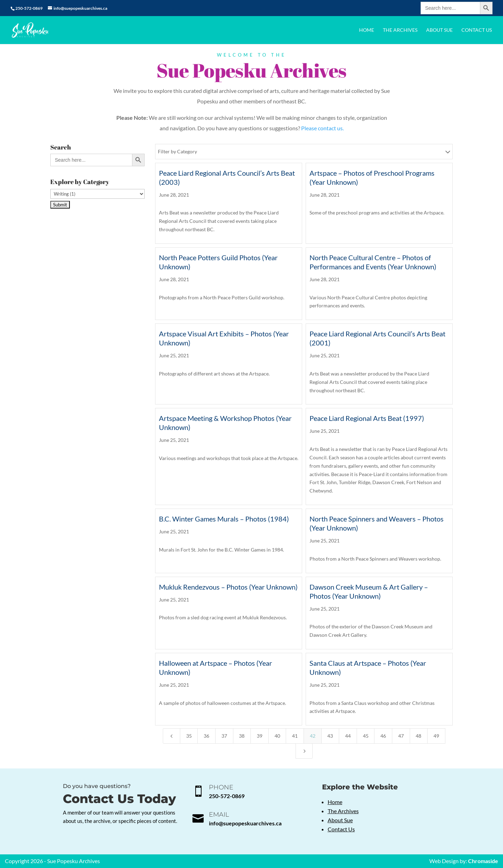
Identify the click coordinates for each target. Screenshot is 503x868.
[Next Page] (304, 751)
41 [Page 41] (295, 736)
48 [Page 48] (418, 736)
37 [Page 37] (224, 736)
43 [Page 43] (330, 736)
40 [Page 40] (277, 736)
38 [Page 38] (242, 736)
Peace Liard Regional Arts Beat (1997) (367, 418)
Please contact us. (322, 128)
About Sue (439, 30)
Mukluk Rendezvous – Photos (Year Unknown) (228, 587)
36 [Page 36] (206, 736)
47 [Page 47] (401, 736)
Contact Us (477, 30)
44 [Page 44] (348, 736)
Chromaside (483, 861)
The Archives (400, 30)
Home (367, 30)
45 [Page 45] (366, 736)
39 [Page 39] (260, 736)
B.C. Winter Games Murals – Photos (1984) (224, 519)
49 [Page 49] (436, 736)
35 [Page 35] (189, 736)
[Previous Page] (172, 736)
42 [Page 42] (313, 736)
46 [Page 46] (383, 736)
